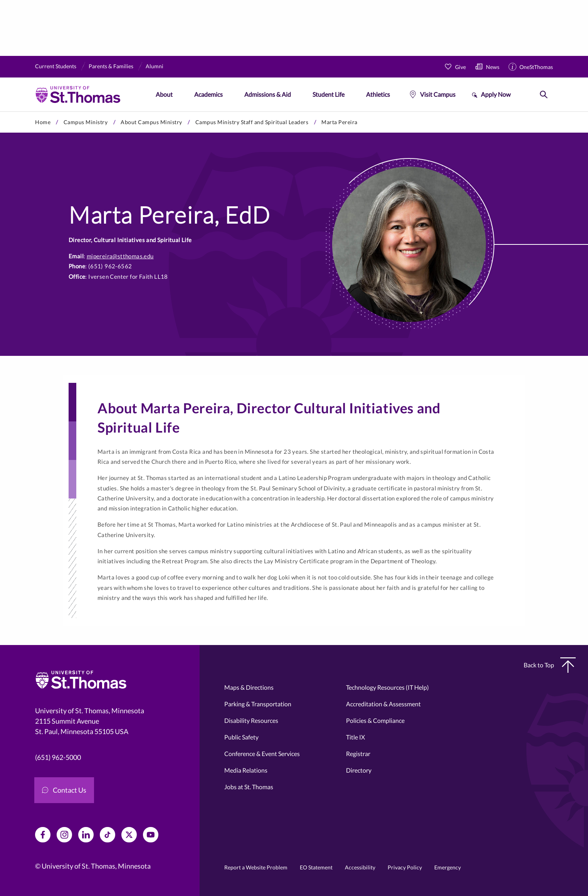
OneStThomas (536, 67)
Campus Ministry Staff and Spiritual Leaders (252, 122)
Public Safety (241, 737)
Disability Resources (251, 720)
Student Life (328, 94)
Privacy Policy (405, 867)
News (493, 67)
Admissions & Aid (268, 94)
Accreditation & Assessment (383, 704)
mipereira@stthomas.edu (120, 256)
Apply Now (496, 94)
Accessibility (360, 867)
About (164, 94)
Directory (359, 770)
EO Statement (316, 867)
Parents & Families (111, 66)
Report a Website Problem (256, 867)
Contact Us (64, 790)
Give (460, 67)
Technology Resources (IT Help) (387, 687)
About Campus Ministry (151, 122)
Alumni (155, 66)
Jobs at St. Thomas (249, 787)
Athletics (378, 94)
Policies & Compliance (375, 720)
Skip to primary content (0, 112)
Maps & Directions (249, 687)
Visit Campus (438, 94)
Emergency (448, 867)
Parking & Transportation (258, 704)
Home (43, 122)
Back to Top (550, 665)
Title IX (355, 737)
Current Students (56, 66)
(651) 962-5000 (58, 757)
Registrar (358, 754)
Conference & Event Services (262, 754)
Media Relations (246, 770)
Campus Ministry (86, 122)
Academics (208, 94)
